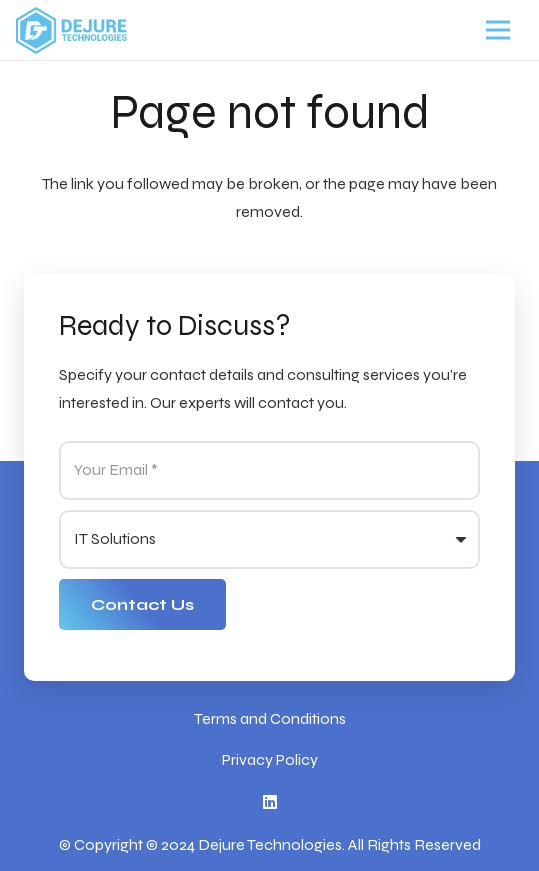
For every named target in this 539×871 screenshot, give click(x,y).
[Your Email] (269, 470)
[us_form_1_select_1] (269, 539)
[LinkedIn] (270, 802)
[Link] (71, 30)
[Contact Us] (142, 604)
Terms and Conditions (270, 718)
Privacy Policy (270, 759)
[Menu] (498, 30)
